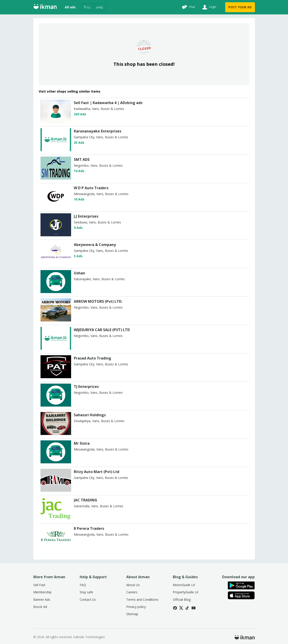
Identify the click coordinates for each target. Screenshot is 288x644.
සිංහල (87, 7)
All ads (70, 7)
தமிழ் (100, 7)
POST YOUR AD (240, 7)
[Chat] (188, 7)
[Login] (209, 7)
